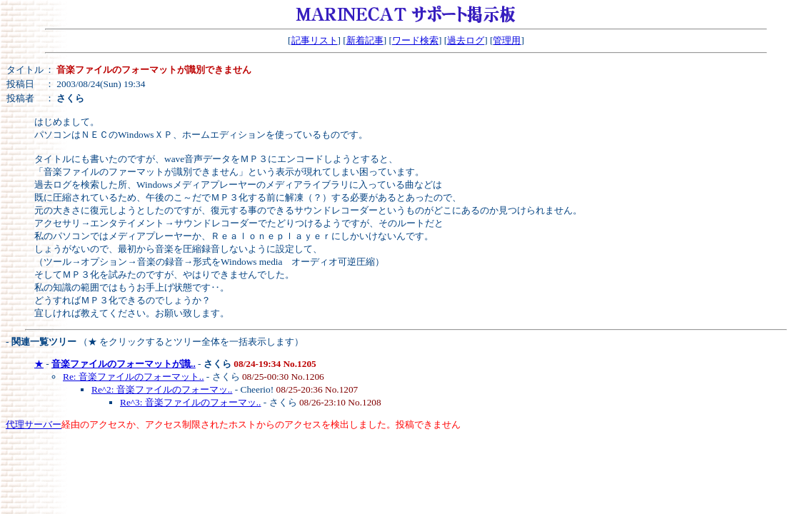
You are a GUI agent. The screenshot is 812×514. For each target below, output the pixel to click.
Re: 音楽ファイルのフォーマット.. (134, 377)
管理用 (507, 40)
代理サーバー (34, 424)
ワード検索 (415, 40)
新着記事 (365, 40)
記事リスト (315, 40)
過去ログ (466, 40)
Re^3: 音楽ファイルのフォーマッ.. (190, 402)
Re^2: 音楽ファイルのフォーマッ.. (162, 389)
